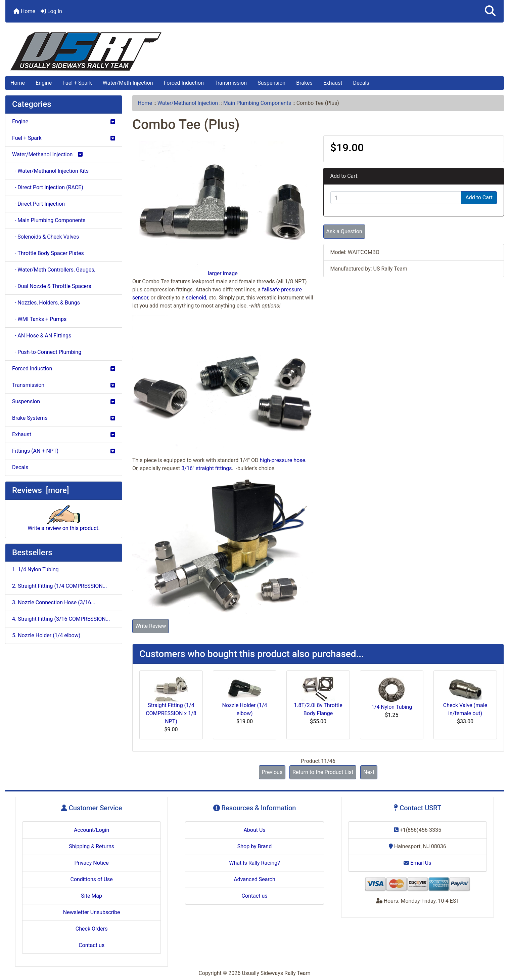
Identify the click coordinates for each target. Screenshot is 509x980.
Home (24, 11)
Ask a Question (344, 231)
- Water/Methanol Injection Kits (50, 171)
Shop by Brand (254, 846)
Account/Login (91, 830)
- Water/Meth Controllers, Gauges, (54, 270)
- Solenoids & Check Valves (45, 237)
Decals (361, 83)
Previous (272, 772)
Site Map (91, 896)
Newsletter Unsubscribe (92, 912)
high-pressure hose (282, 460)
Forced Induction (184, 83)
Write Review (151, 626)
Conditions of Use (91, 879)
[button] (490, 11)
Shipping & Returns (91, 846)
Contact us (91, 945)
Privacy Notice (92, 863)
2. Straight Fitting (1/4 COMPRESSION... (59, 586)
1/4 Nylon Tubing (392, 707)
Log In (51, 11)
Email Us (417, 863)
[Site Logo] (254, 52)
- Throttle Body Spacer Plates (48, 253)
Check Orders (92, 929)
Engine (44, 83)
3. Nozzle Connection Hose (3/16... (54, 602)
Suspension (271, 83)
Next (369, 772)
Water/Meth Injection (128, 83)
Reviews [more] (40, 490)
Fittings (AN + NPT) (64, 451)
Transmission (231, 83)
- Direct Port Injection (38, 204)
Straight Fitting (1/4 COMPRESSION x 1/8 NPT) (171, 713)
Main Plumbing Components (257, 103)
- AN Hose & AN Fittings (42, 336)
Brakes (304, 83)
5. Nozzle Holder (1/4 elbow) (46, 635)
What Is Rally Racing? (254, 863)
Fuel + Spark (77, 83)
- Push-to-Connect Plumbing (47, 352)
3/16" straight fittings (206, 468)
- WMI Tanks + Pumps (39, 319)
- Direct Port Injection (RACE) (48, 187)
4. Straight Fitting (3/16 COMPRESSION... (61, 619)
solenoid (196, 298)
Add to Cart (479, 197)
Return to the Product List (323, 772)
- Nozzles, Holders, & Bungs (46, 303)
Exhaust (333, 83)
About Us (254, 830)
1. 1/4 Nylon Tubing (35, 569)
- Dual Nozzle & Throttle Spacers (52, 286)
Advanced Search (254, 879)
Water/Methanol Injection (188, 103)
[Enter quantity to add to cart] (396, 198)
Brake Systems (64, 418)
